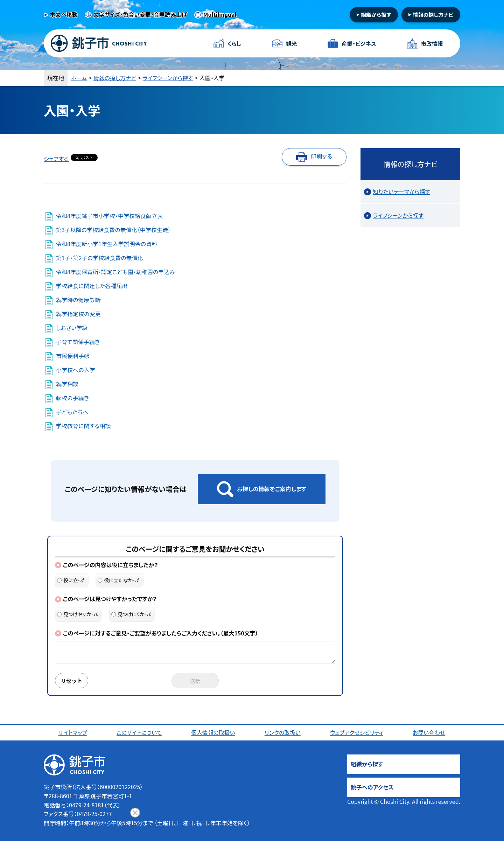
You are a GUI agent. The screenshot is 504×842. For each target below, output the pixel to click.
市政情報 (430, 43)
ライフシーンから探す (169, 78)
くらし (235, 43)
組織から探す (376, 15)
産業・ (357, 44)
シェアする (56, 159)
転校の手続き (72, 398)
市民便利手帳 (73, 356)
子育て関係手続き (78, 342)
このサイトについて (139, 733)
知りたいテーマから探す (401, 192)
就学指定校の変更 (78, 314)
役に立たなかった (120, 580)
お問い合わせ (429, 733)
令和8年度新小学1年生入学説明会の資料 (107, 244)
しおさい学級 (72, 328)
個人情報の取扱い (213, 733)
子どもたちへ (72, 412)
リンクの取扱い (283, 733)
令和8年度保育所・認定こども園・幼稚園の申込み (115, 272)
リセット (72, 681)
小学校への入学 (75, 370)
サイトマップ (73, 733)
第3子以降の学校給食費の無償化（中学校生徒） (113, 230)
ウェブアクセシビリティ (357, 733)
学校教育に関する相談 (83, 426)
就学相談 (67, 384)
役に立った (72, 580)
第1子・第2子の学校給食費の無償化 (99, 258)
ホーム (79, 78)
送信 (195, 681)
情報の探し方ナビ (433, 15)
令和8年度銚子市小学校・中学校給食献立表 (109, 216)
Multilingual (220, 14)
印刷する (321, 156)
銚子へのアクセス (372, 788)
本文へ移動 (64, 14)
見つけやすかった (79, 614)
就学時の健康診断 (78, 300)
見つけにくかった (132, 614)
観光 (290, 43)
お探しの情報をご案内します (271, 489)
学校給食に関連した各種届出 (92, 286)
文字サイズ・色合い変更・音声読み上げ (140, 14)
